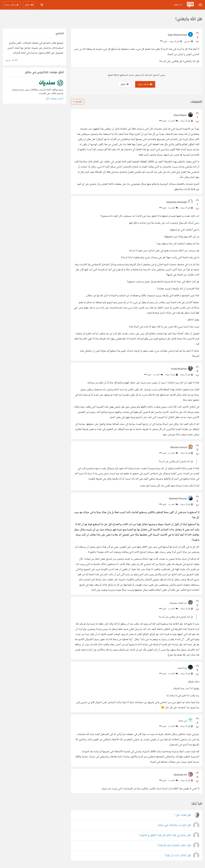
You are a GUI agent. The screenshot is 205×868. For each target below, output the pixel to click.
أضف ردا (173, 121)
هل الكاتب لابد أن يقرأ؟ (178, 855)
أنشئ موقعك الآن (54, 99)
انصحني (188, 42)
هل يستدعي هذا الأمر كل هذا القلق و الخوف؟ (165, 835)
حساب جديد (145, 84)
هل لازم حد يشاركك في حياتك (174, 825)
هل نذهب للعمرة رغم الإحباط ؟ (174, 845)
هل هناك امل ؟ (182, 815)
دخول (125, 84)
